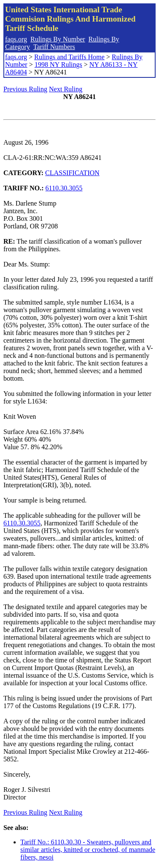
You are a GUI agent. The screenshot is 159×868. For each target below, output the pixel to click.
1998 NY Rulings (58, 65)
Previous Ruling (25, 89)
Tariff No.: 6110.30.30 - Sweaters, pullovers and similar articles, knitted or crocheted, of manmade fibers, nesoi (88, 850)
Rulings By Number (58, 39)
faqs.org (16, 39)
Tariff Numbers (54, 47)
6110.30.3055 (64, 188)
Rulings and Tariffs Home (70, 57)
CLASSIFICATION (73, 173)
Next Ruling (66, 89)
